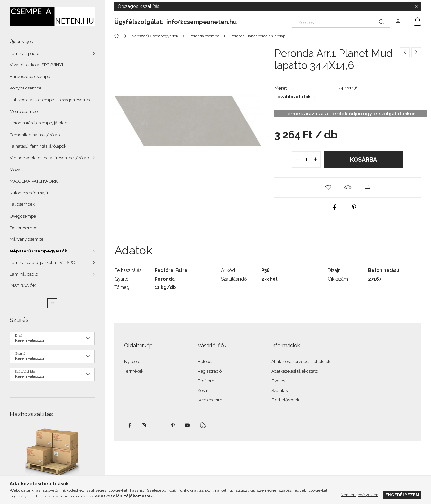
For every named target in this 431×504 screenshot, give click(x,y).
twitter (158, 425)
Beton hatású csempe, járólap (39, 123)
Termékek (134, 371)
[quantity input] (306, 159)
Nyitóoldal (134, 361)
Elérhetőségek (285, 400)
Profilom (206, 381)
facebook (130, 425)
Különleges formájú (29, 193)
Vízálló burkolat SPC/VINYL (37, 65)
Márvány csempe (27, 239)
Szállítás (279, 390)
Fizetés (278, 381)
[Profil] (398, 22)
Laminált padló (25, 53)
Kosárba (364, 160)
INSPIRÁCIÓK (23, 286)
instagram (144, 425)
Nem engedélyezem (360, 495)
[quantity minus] (297, 159)
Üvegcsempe (23, 216)
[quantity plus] (315, 159)
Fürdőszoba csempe (30, 77)
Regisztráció (210, 371)
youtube (187, 425)
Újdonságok (21, 42)
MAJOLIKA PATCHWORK (34, 181)
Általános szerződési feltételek (301, 361)
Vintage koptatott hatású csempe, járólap (49, 158)
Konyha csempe (25, 88)
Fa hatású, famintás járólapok (38, 146)
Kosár (203, 390)
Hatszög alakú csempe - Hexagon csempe (51, 100)
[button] (328, 187)
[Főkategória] (118, 36)
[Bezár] (416, 7)
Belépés (206, 361)
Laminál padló (24, 274)
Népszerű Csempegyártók (39, 251)
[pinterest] (354, 207)
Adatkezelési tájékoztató (295, 371)
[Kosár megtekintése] (414, 22)
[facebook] (335, 207)
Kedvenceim (210, 400)
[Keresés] (341, 22)
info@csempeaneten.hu (201, 22)
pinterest (173, 425)
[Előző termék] (405, 52)
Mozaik (17, 170)
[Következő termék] (416, 52)
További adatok (293, 97)
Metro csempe (24, 112)
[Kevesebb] (52, 303)
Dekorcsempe (24, 228)
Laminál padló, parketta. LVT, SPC (42, 262)
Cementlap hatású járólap (35, 135)
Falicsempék (22, 204)
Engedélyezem (402, 495)
